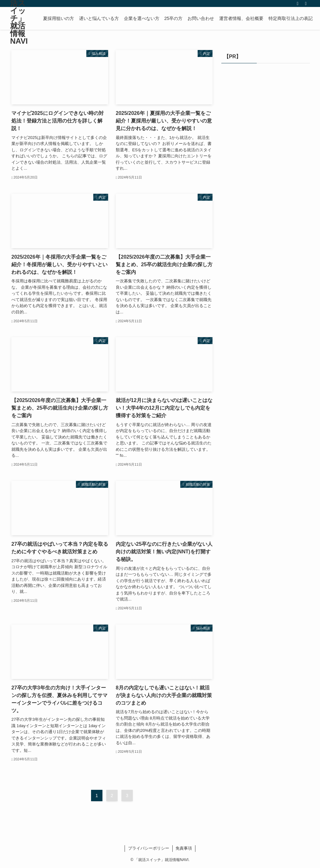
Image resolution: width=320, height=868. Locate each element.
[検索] (306, 3)
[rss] (298, 3)
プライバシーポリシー (149, 848)
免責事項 (184, 848)
